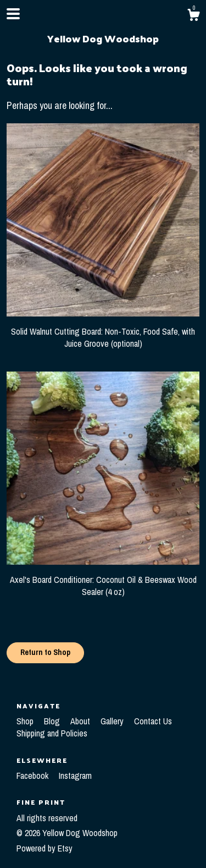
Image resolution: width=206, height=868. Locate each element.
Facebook (34, 776)
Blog (53, 721)
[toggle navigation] (13, 14)
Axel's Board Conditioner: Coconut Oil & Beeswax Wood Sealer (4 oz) (103, 579)
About (81, 721)
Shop (26, 721)
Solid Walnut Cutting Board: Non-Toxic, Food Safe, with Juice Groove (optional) (103, 331)
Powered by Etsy (44, 848)
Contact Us (153, 721)
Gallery (113, 721)
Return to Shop (45, 652)
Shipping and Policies (52, 733)
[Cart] (193, 17)
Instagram (75, 776)
